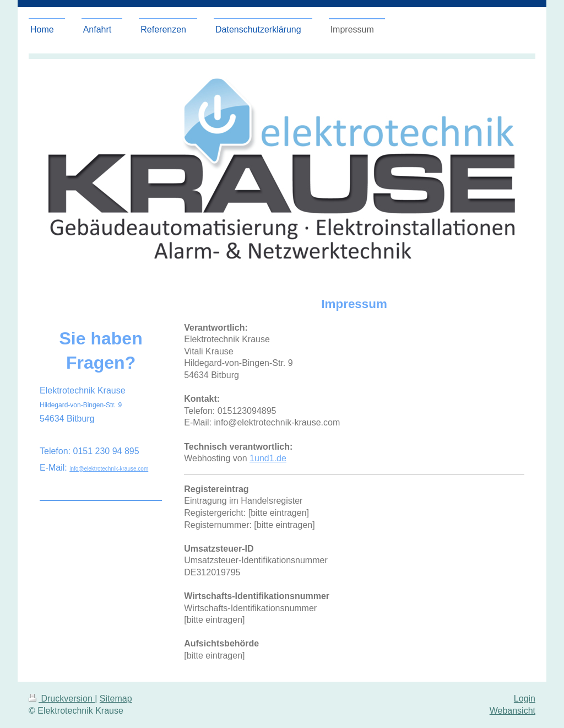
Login (525, 699)
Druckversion (62, 699)
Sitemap (116, 699)
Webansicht (513, 711)
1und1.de (268, 458)
